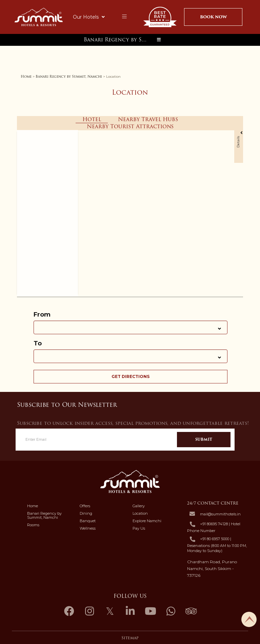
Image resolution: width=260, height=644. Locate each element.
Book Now (213, 17)
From (42, 315)
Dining (86, 513)
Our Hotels (89, 17)
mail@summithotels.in (220, 514)
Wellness (88, 528)
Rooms (33, 525)
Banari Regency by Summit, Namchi (118, 40)
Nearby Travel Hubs (148, 119)
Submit (204, 439)
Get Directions (131, 376)
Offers (85, 506)
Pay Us (139, 528)
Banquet (88, 521)
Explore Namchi (147, 521)
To (38, 344)
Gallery (139, 506)
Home (26, 77)
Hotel (92, 120)
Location (140, 513)
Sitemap (130, 638)
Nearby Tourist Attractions (130, 127)
